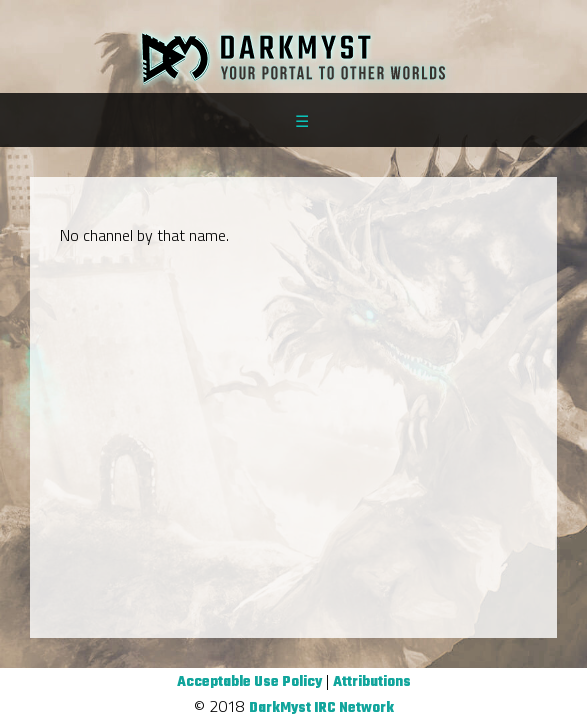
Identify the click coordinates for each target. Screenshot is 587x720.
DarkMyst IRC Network (321, 708)
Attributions (372, 682)
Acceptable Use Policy (249, 682)
